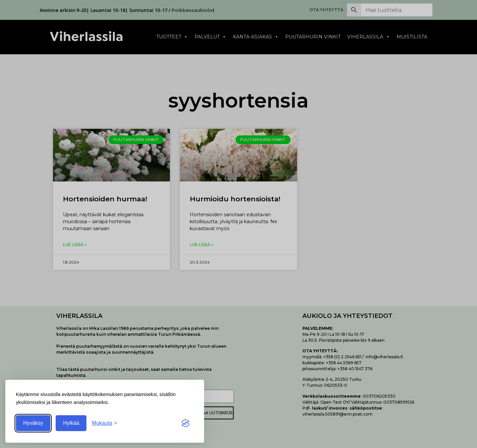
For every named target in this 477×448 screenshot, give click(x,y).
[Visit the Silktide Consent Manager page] (185, 423)
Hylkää (71, 423)
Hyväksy (33, 423)
